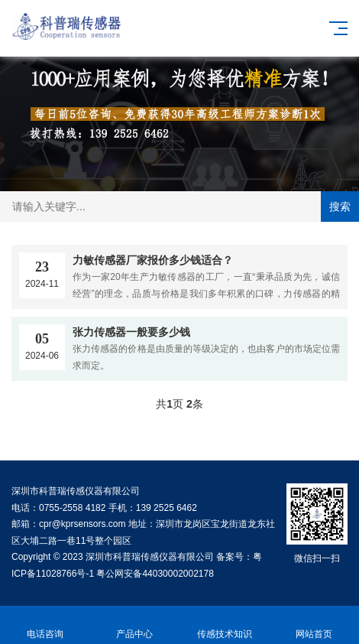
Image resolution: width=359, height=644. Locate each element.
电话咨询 (45, 625)
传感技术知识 (225, 625)
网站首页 (315, 625)
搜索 (340, 207)
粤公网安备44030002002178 (155, 574)
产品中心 (135, 625)
